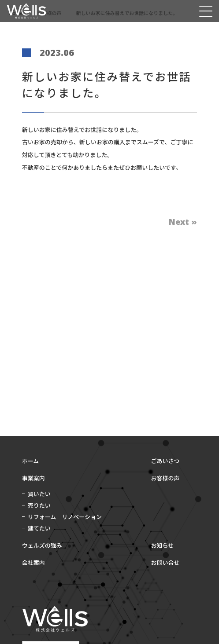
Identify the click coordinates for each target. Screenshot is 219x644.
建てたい (39, 528)
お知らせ (163, 545)
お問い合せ (165, 562)
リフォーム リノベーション (65, 517)
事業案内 (33, 478)
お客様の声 (165, 478)
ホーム (31, 461)
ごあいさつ (165, 461)
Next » (183, 222)
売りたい (39, 505)
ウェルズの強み (42, 545)
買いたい (39, 494)
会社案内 (33, 562)
